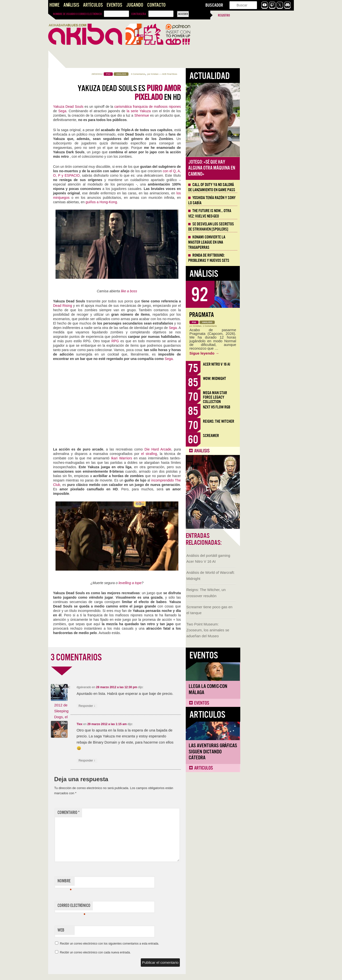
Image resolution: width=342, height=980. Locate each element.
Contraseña (139, 14)
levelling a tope (184, 583)
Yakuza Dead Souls (122, 107)
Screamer (265, 436)
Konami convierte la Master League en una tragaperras (261, 242)
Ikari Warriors (176, 458)
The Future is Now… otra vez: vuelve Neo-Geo (264, 213)
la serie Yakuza (193, 111)
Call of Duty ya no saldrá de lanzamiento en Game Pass (266, 187)
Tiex (134, 724)
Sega (116, 111)
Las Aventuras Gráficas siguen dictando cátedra (75, 347)
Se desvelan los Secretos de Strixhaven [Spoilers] (265, 227)
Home (54, 5)
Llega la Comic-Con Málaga (70, 285)
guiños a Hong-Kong (155, 202)
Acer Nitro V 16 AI (271, 364)
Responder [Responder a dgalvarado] (141, 706)
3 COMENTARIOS (130, 657)
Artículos (93, 5)
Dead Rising (117, 306)
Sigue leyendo (258, 353)
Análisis (71, 5)
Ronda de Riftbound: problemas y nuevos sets (263, 258)
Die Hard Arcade (212, 449)
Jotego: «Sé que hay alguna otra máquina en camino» (266, 168)
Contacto (156, 5)
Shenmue (196, 115)
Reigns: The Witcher (273, 421)
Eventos (114, 5)
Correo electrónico (128, 907)
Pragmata (256, 315)
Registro (224, 15)
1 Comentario (264, 326)
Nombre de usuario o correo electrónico (77, 14)
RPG (169, 341)
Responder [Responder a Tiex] (141, 761)
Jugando (135, 5)
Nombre (119, 882)
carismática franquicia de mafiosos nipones (202, 107)
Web (115, 930)
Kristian (209, 74)
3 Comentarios (192, 74)
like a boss (183, 291)
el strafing (203, 454)
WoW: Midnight (269, 379)
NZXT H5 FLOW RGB (271, 407)
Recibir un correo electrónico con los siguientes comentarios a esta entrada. (164, 944)
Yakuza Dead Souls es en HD (183, 93)
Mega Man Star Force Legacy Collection (269, 397)
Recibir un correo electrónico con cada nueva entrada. (149, 952)
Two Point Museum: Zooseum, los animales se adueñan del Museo (70, 226)
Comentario (123, 813)
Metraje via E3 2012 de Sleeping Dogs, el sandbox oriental (115, 711)
